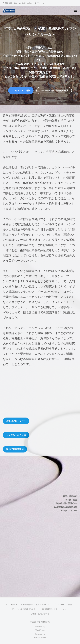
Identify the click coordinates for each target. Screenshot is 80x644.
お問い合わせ (27, 3)
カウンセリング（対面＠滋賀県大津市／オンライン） (28, 605)
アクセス (41, 3)
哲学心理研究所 (43, 622)
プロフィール (59, 605)
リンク (63, 609)
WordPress (40, 630)
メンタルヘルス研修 (21, 90)
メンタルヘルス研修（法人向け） (25, 609)
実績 (70, 605)
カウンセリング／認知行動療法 (54, 90)
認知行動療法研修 (50, 609)
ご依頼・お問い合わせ (40, 614)
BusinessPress (40, 637)
